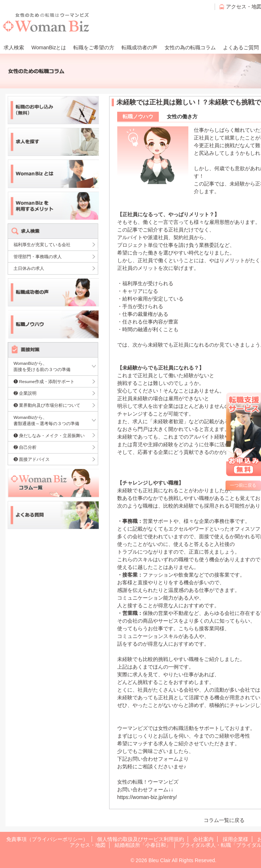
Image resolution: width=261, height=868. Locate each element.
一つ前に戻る (243, 485)
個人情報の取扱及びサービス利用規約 (141, 839)
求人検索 (14, 47)
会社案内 (203, 839)
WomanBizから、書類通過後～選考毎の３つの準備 (46, 420)
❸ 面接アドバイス (32, 459)
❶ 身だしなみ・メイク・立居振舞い (49, 435)
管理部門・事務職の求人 (38, 257)
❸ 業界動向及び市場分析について (47, 405)
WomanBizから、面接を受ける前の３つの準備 (42, 366)
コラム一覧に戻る (224, 820)
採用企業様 (235, 839)
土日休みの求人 (29, 268)
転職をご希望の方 (94, 47)
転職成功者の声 (139, 47)
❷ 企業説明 (25, 393)
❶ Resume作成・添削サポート (44, 381)
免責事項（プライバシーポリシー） (47, 839)
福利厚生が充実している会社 (42, 244)
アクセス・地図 (88, 845)
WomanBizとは (49, 47)
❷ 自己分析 (25, 447)
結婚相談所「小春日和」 (143, 845)
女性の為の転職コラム (190, 47)
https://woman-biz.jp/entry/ (147, 797)
